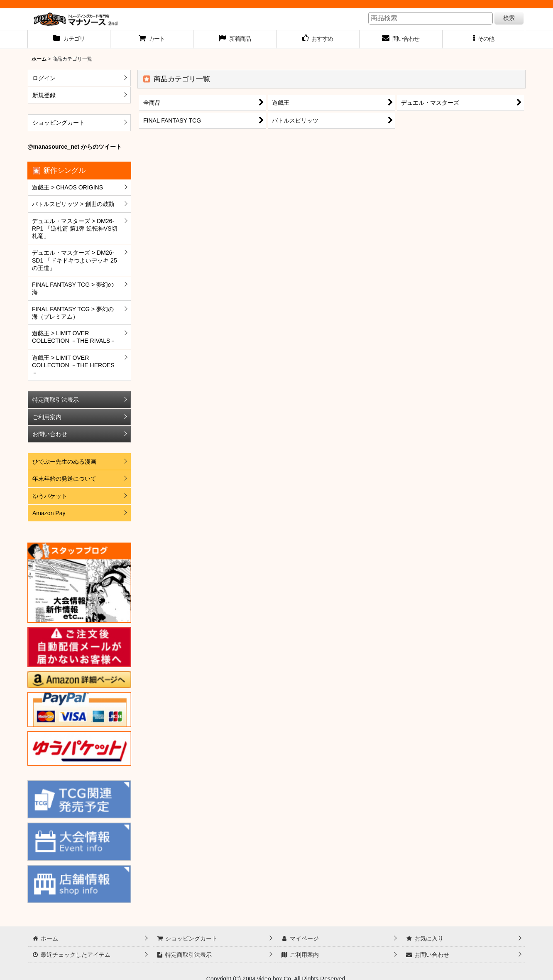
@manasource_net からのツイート (75, 147)
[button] (484, 39)
